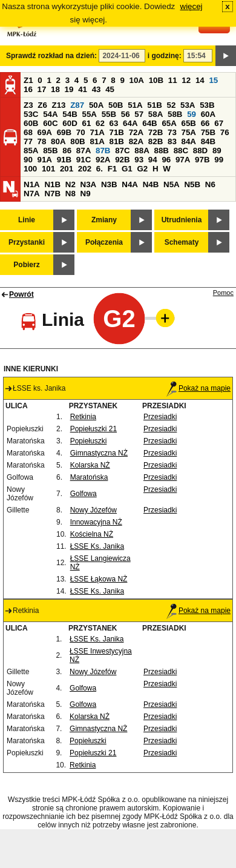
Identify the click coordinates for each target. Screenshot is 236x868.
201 (67, 169)
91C (84, 160)
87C (122, 151)
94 (153, 160)
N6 (210, 184)
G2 (142, 169)
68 (28, 132)
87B (103, 151)
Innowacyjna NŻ (96, 522)
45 (110, 89)
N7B (52, 194)
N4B (151, 184)
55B (109, 114)
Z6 (42, 105)
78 (42, 141)
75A (189, 132)
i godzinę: (165, 56)
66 (205, 123)
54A (50, 114)
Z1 (28, 80)
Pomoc (223, 293)
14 (200, 80)
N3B (109, 184)
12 (186, 80)
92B (122, 160)
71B (117, 132)
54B (70, 114)
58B (175, 114)
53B (207, 105)
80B (77, 141)
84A (189, 141)
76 (225, 132)
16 (28, 89)
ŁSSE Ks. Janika (97, 546)
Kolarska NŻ (90, 465)
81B (117, 141)
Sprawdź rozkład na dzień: (51, 56)
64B (149, 123)
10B (156, 80)
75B (208, 132)
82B (156, 141)
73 (172, 132)
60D (70, 123)
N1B (52, 184)
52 (172, 105)
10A (137, 80)
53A (188, 105)
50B (116, 105)
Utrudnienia (182, 220)
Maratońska (89, 477)
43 (97, 89)
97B (202, 160)
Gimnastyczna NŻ (99, 453)
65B (189, 123)
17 (42, 89)
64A (130, 123)
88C (181, 151)
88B (161, 151)
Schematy (182, 242)
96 (166, 160)
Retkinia (83, 417)
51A (135, 105)
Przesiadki (160, 417)
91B (64, 160)
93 (139, 160)
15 (213, 80)
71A (97, 132)
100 (30, 169)
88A (142, 151)
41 (83, 89)
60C (50, 123)
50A (96, 105)
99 (219, 160)
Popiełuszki (89, 441)
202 (85, 169)
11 (173, 80)
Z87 (77, 105)
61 (86, 123)
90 (28, 160)
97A (183, 160)
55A (89, 114)
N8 (70, 194)
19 (69, 89)
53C (31, 114)
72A (136, 132)
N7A (32, 194)
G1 (127, 169)
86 (67, 151)
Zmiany (104, 220)
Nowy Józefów (93, 510)
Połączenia (104, 242)
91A (45, 160)
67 (219, 123)
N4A (130, 184)
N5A (172, 184)
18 (55, 89)
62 (100, 123)
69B (64, 132)
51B (154, 105)
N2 (70, 184)
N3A (89, 184)
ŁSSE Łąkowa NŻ (99, 579)
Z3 (28, 105)
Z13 (59, 105)
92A (103, 160)
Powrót (21, 294)
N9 (86, 194)
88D (200, 151)
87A (84, 151)
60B (31, 123)
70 (81, 132)
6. (100, 169)
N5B (192, 184)
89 (217, 151)
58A (156, 114)
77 (28, 141)
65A (169, 123)
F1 (113, 169)
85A (31, 151)
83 (172, 141)
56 (126, 114)
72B (156, 132)
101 (48, 169)
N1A (32, 184)
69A (45, 132)
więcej (192, 6)
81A (97, 141)
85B (50, 151)
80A (58, 141)
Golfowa (84, 494)
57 (139, 114)
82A (136, 141)
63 (114, 123)
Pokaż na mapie (198, 388)
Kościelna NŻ (92, 534)
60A (208, 114)
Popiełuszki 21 (93, 429)
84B (208, 141)
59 (192, 114)
